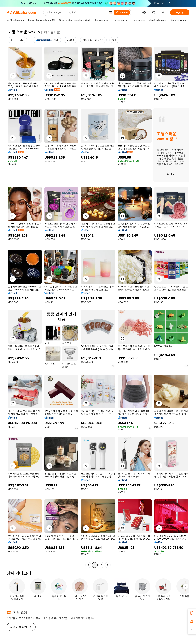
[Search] (122, 12)
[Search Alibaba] (76, 12)
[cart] (154, 13)
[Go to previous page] (88, 565)
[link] (192, 613)
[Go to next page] (108, 565)
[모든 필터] (17, 40)
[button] (110, 12)
